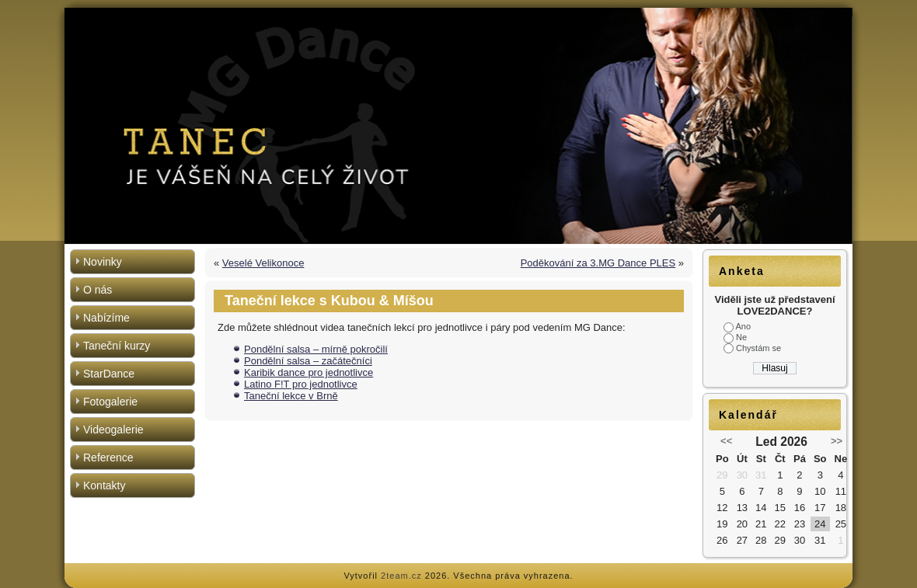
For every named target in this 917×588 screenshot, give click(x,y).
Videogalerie (113, 430)
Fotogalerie (110, 402)
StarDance (109, 374)
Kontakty (104, 485)
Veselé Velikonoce (263, 263)
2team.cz (401, 576)
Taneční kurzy (117, 346)
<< (726, 441)
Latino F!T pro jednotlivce (301, 384)
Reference (108, 458)
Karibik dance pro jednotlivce (309, 372)
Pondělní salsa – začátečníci (308, 361)
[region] (458, 126)
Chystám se (758, 348)
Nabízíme (106, 318)
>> (837, 441)
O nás (98, 290)
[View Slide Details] (458, 126)
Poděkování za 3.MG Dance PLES (598, 263)
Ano (743, 326)
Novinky (103, 262)
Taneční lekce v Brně (291, 396)
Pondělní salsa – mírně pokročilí (316, 349)
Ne (741, 337)
